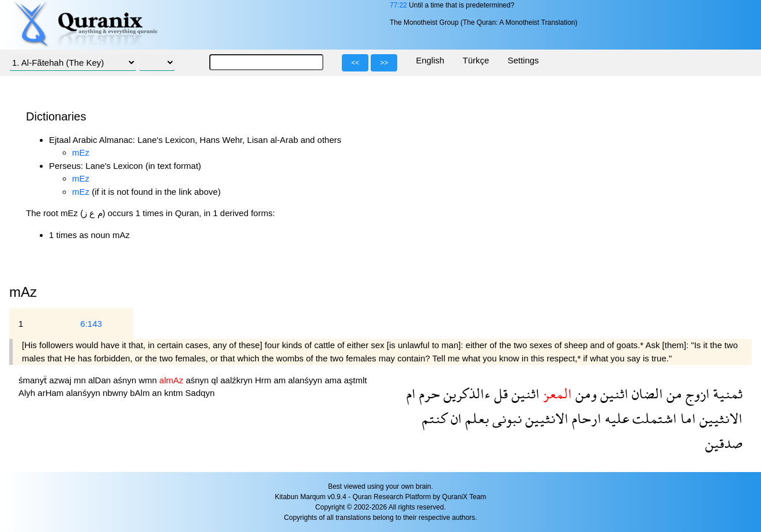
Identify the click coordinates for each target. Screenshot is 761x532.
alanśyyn (306, 380)
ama (334, 380)
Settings (523, 60)
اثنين (613, 393)
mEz (81, 152)
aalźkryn (238, 380)
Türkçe (476, 60)
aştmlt (355, 380)
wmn (149, 380)
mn (81, 380)
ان (455, 418)
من (673, 393)
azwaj (61, 380)
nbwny (116, 393)
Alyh (28, 393)
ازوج (696, 393)
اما (686, 418)
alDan (101, 380)
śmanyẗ (34, 380)
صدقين (724, 443)
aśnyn (126, 380)
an (158, 393)
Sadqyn (200, 393)
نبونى (505, 418)
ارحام (585, 418)
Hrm (264, 380)
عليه (615, 418)
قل (499, 393)
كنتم (435, 418)
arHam (52, 393)
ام (411, 393)
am (281, 380)
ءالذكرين (465, 393)
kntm (175, 393)
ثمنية (726, 393)
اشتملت (653, 418)
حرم (428, 393)
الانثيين (719, 418)
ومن (584, 393)
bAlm (141, 393)
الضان (646, 393)
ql (216, 380)
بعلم (475, 418)
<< (355, 63)
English (430, 60)
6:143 (91, 324)
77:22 (398, 5)
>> (384, 63)
